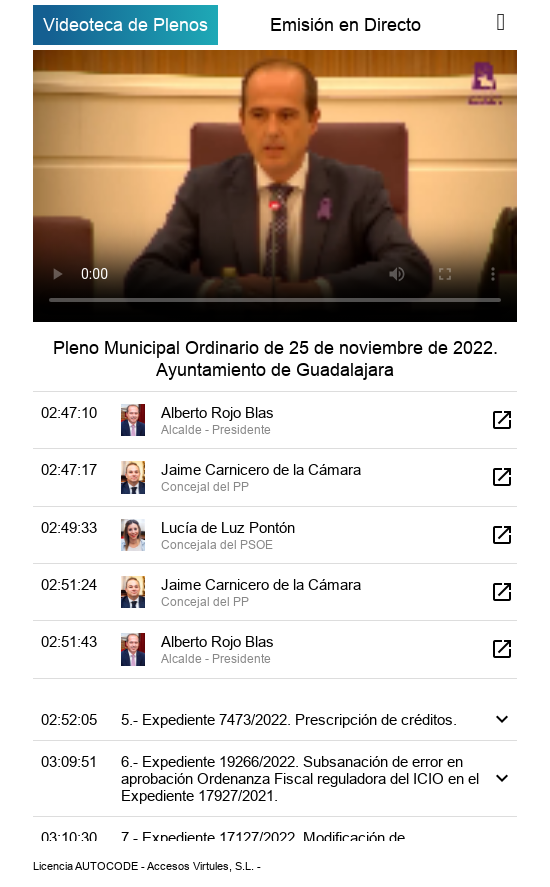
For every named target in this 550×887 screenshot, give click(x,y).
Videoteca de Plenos (125, 24)
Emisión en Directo (345, 24)
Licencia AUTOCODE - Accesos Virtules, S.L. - (147, 866)
